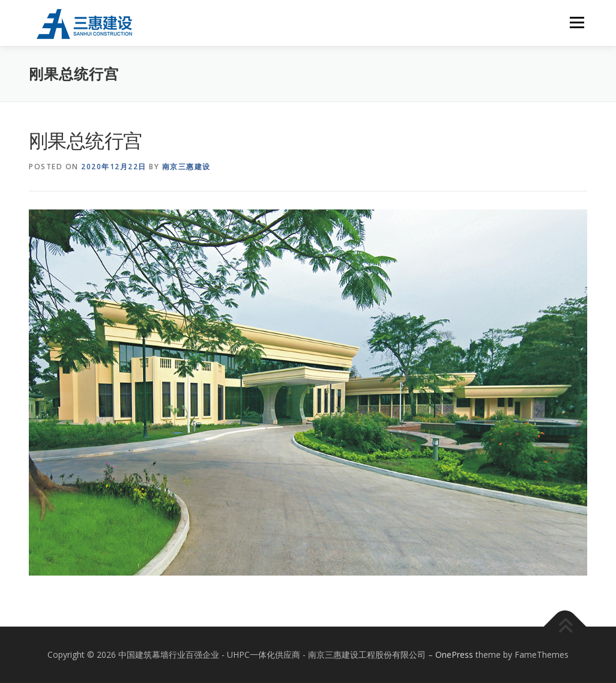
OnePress (454, 654)
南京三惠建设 (186, 167)
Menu (577, 23)
